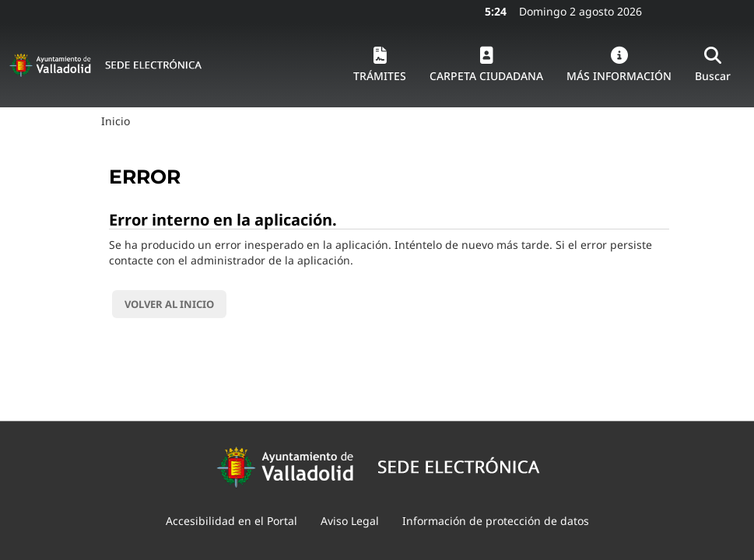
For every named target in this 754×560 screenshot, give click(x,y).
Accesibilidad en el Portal (231, 521)
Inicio (116, 121)
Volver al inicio (169, 304)
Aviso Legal (350, 521)
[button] (380, 65)
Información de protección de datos (496, 521)
